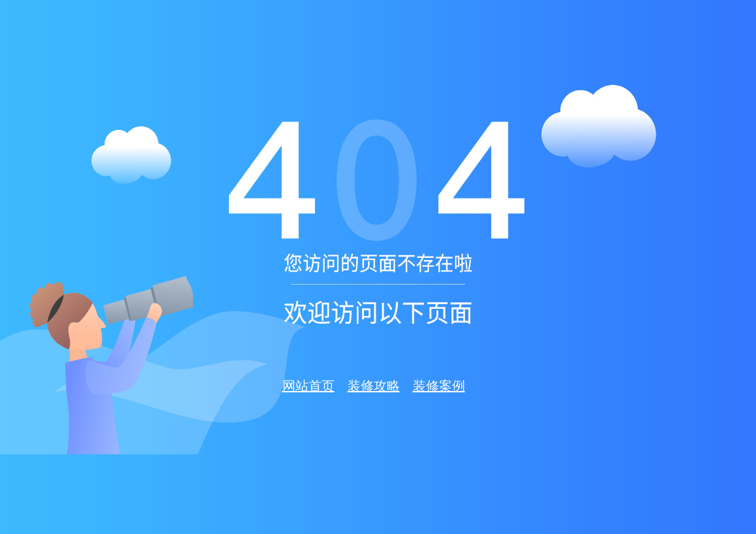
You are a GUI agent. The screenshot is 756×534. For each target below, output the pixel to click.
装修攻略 (374, 386)
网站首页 (309, 386)
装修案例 (439, 386)
